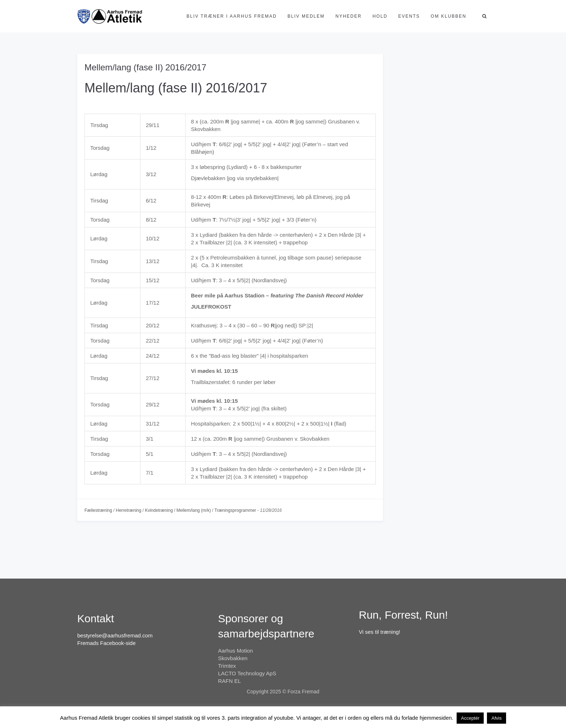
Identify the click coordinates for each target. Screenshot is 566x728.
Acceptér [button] (470, 718)
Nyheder (349, 16)
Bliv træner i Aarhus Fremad (232, 16)
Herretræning (129, 510)
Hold (380, 16)
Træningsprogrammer (235, 510)
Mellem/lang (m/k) (194, 510)
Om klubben (449, 16)
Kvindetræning (159, 510)
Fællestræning (98, 510)
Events (409, 16)
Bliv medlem (306, 16)
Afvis (496, 718)
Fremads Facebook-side (106, 643)
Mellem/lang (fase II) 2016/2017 (145, 67)
